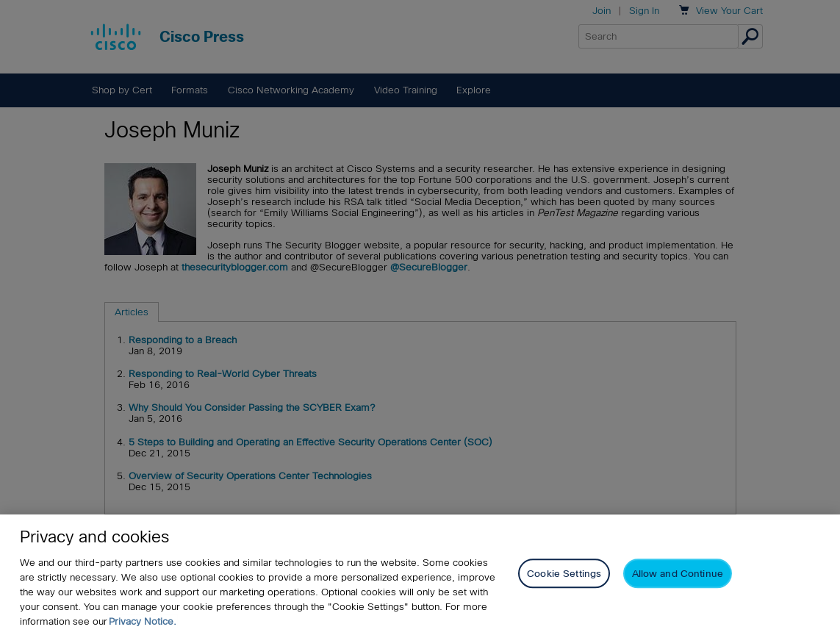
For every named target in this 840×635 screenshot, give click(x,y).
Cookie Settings (564, 574)
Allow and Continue (678, 574)
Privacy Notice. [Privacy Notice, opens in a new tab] (143, 621)
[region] (420, 575)
